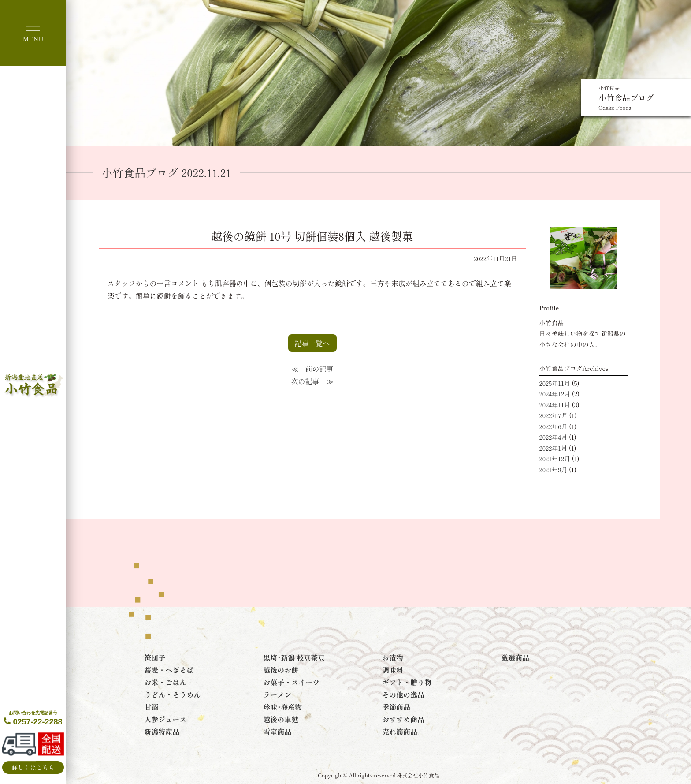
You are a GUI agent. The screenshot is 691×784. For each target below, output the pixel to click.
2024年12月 (555, 394)
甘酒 (151, 707)
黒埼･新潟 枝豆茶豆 (294, 657)
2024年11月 (555, 405)
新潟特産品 (162, 732)
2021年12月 (555, 459)
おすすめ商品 (403, 719)
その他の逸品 (403, 694)
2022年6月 (554, 426)
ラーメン (277, 694)
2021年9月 (554, 470)
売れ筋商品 (400, 732)
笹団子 (155, 657)
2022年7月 (554, 415)
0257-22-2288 (33, 718)
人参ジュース (165, 719)
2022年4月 (554, 437)
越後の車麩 (281, 719)
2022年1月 (554, 448)
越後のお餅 (281, 670)
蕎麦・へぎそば (169, 670)
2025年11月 (555, 383)
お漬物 (393, 657)
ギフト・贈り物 (407, 682)
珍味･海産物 (282, 707)
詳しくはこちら (33, 767)
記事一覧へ (312, 343)
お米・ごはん (165, 682)
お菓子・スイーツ (291, 682)
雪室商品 (277, 732)
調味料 (393, 670)
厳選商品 (515, 657)
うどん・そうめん (172, 694)
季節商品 (396, 707)
